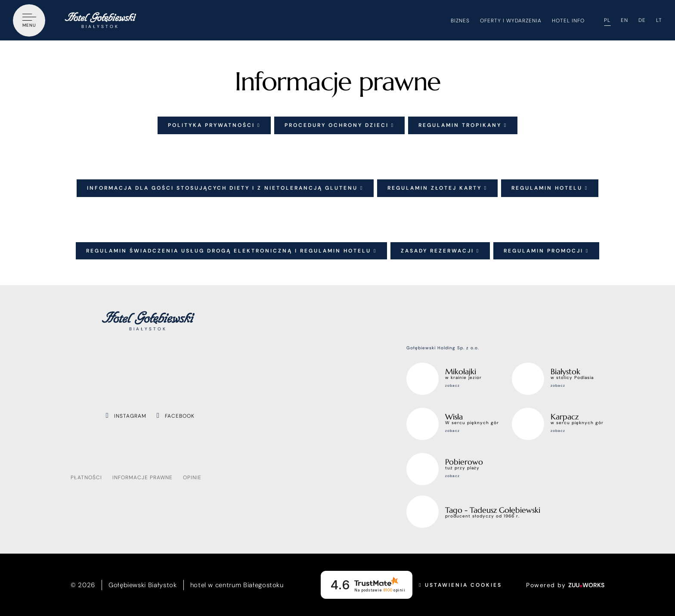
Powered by (565, 585)
